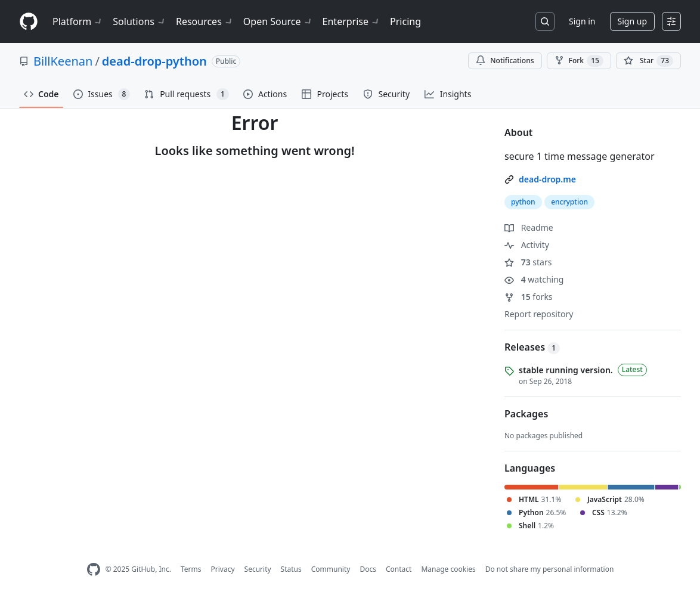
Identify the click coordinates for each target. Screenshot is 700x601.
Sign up (632, 21)
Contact (399, 569)
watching (534, 279)
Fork (579, 61)
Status (291, 569)
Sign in (582, 21)
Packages (526, 414)
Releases (532, 347)
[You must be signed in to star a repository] (648, 61)
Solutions (140, 21)
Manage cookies (448, 569)
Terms (191, 569)
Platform (78, 21)
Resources (205, 21)
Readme (529, 227)
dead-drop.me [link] (547, 179)
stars (528, 262)
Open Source (278, 21)
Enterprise (351, 21)
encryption (569, 202)
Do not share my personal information (550, 569)
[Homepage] (29, 22)
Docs (368, 569)
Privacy (223, 569)
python (523, 202)
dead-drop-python (154, 61)
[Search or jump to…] (545, 21)
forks (529, 297)
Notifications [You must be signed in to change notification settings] (505, 61)
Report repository (539, 314)
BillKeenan (63, 61)
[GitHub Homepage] (94, 570)
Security (258, 569)
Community (331, 569)
